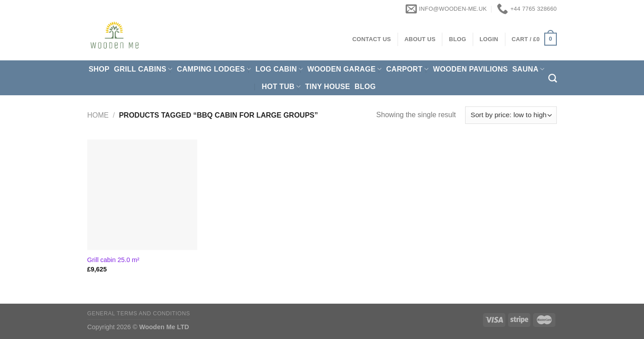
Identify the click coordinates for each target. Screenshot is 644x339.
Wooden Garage (344, 69)
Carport (407, 69)
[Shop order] (511, 115)
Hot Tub (281, 87)
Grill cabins (143, 69)
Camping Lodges (214, 69)
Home (98, 115)
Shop (99, 69)
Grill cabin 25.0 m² (113, 260)
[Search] (553, 78)
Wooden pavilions (470, 69)
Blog (365, 87)
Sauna (529, 69)
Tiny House (328, 87)
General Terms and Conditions (139, 314)
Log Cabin (279, 69)
